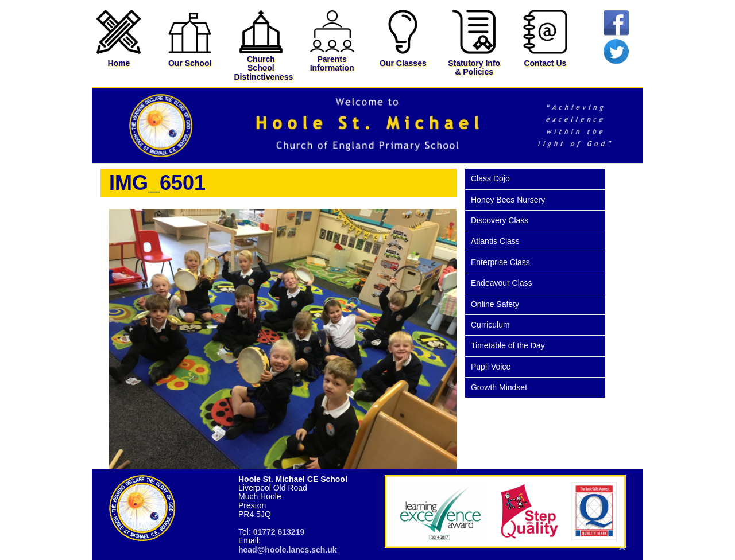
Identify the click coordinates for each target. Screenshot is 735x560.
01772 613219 (279, 532)
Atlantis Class (495, 241)
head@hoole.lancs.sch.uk (288, 550)
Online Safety (495, 304)
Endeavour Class (502, 283)
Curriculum (490, 325)
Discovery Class (500, 220)
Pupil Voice (491, 367)
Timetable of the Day (508, 345)
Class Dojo (490, 178)
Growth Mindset (499, 387)
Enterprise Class (500, 262)
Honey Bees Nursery (508, 200)
